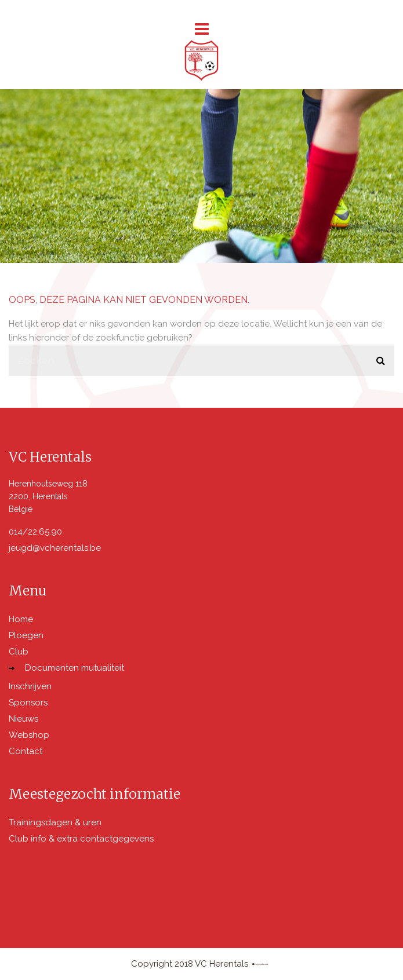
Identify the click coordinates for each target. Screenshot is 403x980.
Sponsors (28, 703)
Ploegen (26, 635)
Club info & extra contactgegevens (81, 839)
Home (21, 619)
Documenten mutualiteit (75, 668)
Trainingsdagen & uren (55, 822)
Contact (26, 751)
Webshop (29, 735)
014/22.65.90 (35, 532)
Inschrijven (30, 686)
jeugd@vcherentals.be (55, 548)
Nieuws (23, 719)
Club (19, 652)
